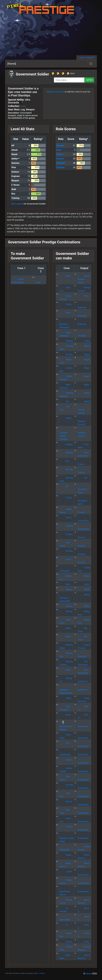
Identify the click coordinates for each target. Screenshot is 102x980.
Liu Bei (66, 872)
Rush (59, 150)
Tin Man (67, 785)
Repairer (60, 167)
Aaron (66, 760)
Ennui (65, 559)
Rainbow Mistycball (65, 324)
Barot (65, 313)
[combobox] (69, 80)
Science (60, 159)
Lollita (84, 341)
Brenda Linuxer (81, 410)
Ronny (66, 942)
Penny (66, 518)
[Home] (12, 64)
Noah (65, 715)
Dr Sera (66, 534)
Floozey (66, 526)
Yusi (83, 296)
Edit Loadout (17, 204)
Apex (65, 670)
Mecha (84, 346)
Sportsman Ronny (65, 891)
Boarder (60, 146)
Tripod (66, 498)
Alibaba (66, 341)
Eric (65, 743)
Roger (66, 855)
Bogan (84, 354)
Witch (65, 276)
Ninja (65, 628)
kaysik (89, 974)
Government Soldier (66, 726)
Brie (65, 461)
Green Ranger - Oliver (84, 279)
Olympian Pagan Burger (66, 690)
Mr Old (66, 802)
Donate (42, 973)
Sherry (66, 590)
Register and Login (55, 92)
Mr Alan (66, 551)
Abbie (65, 698)
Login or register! (87, 57)
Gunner (60, 154)
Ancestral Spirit (82, 489)
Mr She (66, 354)
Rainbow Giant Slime (67, 838)
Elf (64, 486)
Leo (83, 478)
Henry (66, 418)
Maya (84, 368)
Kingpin (66, 444)
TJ (64, 925)
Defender (61, 163)
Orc (64, 401)
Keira (65, 636)
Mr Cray (66, 469)
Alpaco (84, 393)
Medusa (67, 453)
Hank (83, 942)
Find (89, 80)
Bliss (65, 584)
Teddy (66, 304)
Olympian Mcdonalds (65, 598)
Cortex (66, 827)
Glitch (84, 576)
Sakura (66, 611)
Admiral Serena (82, 433)
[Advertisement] (51, 35)
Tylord (66, 606)
